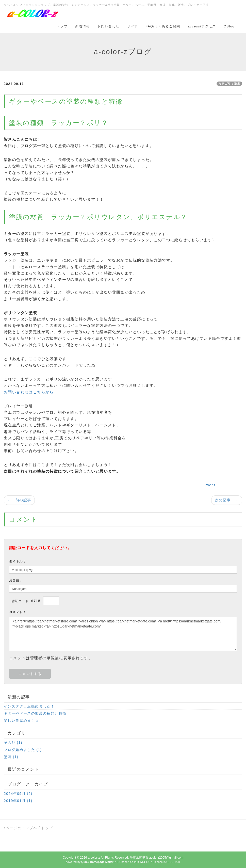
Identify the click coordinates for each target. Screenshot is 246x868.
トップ (62, 26)
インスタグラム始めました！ (31, 706)
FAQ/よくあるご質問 (163, 26)
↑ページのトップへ (21, 828)
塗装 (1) (11, 757)
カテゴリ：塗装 (229, 84)
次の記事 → (227, 500)
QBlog (229, 26)
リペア (132, 26)
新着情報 (83, 26)
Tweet (210, 485)
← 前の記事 (19, 500)
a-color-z (94, 858)
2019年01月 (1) (18, 801)
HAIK (177, 862)
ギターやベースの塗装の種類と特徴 (35, 713)
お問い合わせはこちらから (29, 392)
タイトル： (18, 561)
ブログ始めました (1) (23, 750)
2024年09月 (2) (18, 794)
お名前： (16, 581)
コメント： (18, 612)
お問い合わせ (108, 26)
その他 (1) (13, 743)
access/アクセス (202, 26)
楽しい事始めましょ (21, 720)
